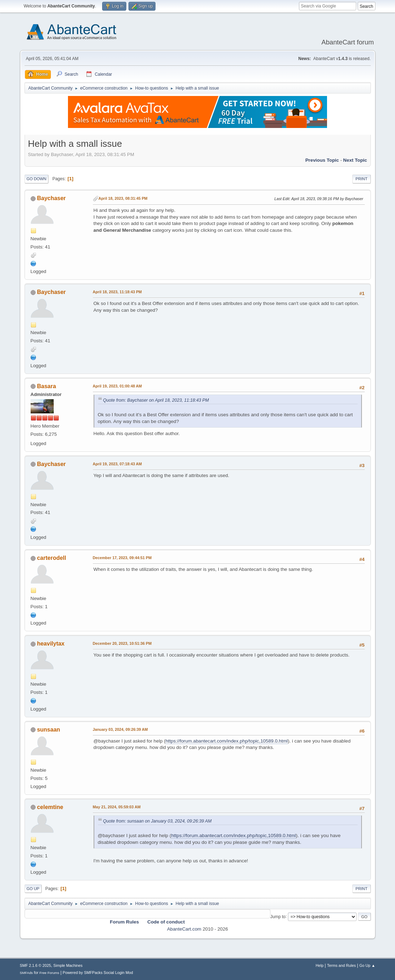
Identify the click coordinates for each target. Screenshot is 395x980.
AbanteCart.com (184, 929)
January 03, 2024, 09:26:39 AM (120, 729)
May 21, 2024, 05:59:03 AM (117, 807)
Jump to (278, 916)
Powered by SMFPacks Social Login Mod (98, 973)
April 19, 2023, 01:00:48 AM (117, 386)
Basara (46, 386)
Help (320, 965)
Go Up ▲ (367, 965)
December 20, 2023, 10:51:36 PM (122, 643)
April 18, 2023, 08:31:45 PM (123, 198)
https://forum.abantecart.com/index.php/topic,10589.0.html (227, 741)
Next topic (355, 160)
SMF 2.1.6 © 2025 (36, 965)
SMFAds (27, 973)
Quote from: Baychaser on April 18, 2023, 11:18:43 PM (156, 400)
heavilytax (51, 644)
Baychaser (51, 198)
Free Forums (49, 973)
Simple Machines (68, 965)
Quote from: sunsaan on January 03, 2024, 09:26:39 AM (157, 821)
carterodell (52, 558)
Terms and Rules (341, 965)
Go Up (33, 889)
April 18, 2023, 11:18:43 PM (117, 292)
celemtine (50, 807)
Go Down (37, 179)
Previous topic (322, 160)
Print (362, 179)
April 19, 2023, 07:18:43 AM (117, 464)
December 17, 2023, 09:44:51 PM (122, 558)
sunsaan (49, 730)
